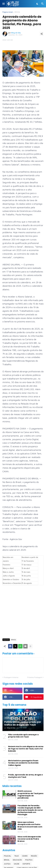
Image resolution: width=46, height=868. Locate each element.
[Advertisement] (23, 612)
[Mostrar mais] (30, 646)
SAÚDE (17, 864)
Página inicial (8, 12)
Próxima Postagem (35, 677)
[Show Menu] (3, 4)
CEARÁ (25, 856)
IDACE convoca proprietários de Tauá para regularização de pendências (30, 794)
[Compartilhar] (42, 34)
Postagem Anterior (11, 677)
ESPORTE (26, 864)
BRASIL (17, 12)
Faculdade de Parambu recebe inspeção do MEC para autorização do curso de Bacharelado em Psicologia (30, 810)
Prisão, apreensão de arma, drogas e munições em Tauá (25, 776)
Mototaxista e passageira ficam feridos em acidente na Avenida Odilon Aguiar (23, 763)
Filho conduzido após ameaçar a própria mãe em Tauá (23, 736)
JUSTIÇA (7, 864)
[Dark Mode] (37, 4)
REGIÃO (34, 856)
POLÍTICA (29, 860)
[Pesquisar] (43, 4)
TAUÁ (16, 856)
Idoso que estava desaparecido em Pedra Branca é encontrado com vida (30, 826)
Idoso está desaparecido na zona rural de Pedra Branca (29, 839)
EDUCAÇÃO (17, 860)
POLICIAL (7, 856)
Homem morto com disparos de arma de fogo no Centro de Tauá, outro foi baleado (26, 749)
